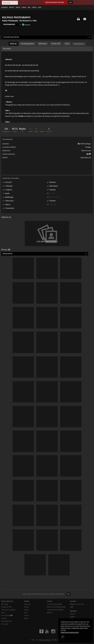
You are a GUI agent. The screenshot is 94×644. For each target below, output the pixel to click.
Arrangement (8, 254)
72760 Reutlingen (84, 144)
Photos (12, 7)
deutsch (73, 614)
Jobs (29, 7)
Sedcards (5, 7)
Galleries (6, 217)
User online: (7, 616)
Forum (24, 7)
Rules (3, 613)
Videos (18, 7)
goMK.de (50, 613)
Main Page (5, 604)
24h (6, 130)
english (72, 617)
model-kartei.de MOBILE (55, 610)
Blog (40, 7)
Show (68, 594)
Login (70, 2)
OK (63, 637)
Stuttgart (88, 147)
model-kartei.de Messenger (56, 607)
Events (34, 7)
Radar (26, 618)
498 (31, 130)
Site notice (7, 49)
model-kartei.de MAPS (55, 604)
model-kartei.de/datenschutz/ (70, 633)
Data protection (7, 621)
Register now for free (55, 2)
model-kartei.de (45, 640)
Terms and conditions (8, 610)
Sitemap (4, 618)
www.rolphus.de (86, 158)
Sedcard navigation (11, 37)
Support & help (6, 607)
